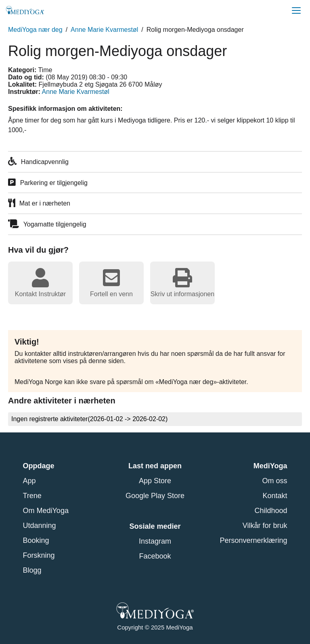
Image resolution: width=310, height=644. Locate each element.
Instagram (155, 541)
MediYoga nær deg (35, 30)
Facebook (155, 556)
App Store (155, 481)
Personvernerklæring (253, 540)
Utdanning (40, 526)
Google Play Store (155, 496)
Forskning (39, 555)
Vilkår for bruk (265, 526)
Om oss (274, 481)
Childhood (271, 511)
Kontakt (275, 496)
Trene (32, 496)
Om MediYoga (46, 511)
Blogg (32, 570)
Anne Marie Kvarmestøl (104, 30)
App (29, 481)
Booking (36, 540)
